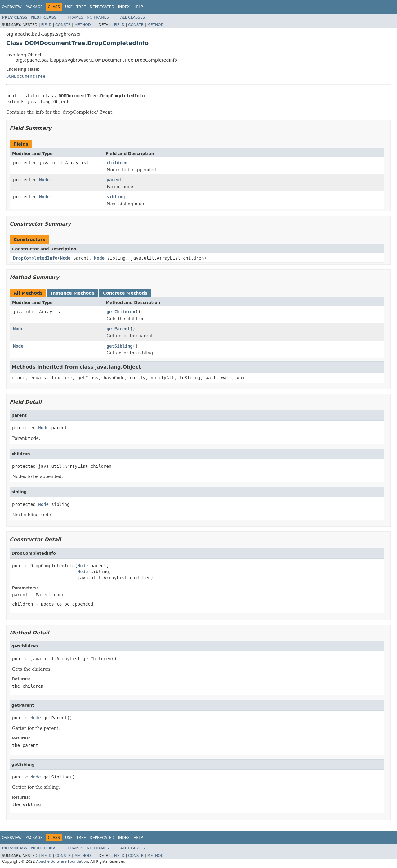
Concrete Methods (125, 293)
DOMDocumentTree (26, 76)
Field (46, 25)
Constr (63, 25)
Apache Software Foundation (62, 861)
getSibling (120, 346)
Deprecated (102, 7)
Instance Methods (73, 293)
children (117, 163)
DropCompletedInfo (35, 258)
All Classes (133, 17)
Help (138, 7)
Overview (12, 7)
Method (83, 25)
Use (69, 7)
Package (34, 7)
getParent (118, 329)
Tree (81, 7)
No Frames (98, 17)
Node (44, 180)
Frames (76, 17)
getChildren (121, 312)
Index (124, 7)
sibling (116, 197)
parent (115, 180)
